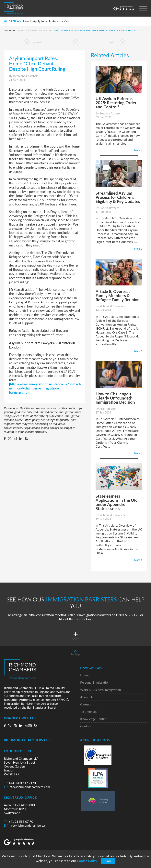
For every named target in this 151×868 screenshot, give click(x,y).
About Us (87, 697)
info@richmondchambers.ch (26, 825)
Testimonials (89, 712)
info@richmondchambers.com (27, 787)
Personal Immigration (95, 683)
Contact (86, 726)
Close (108, 861)
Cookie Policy (87, 861)
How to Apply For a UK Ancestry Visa (46, 21)
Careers (86, 704)
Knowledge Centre (40, 30)
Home (21, 30)
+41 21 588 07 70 (18, 822)
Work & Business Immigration (101, 690)
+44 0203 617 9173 (20, 783)
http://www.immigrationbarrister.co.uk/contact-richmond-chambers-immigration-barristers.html (45, 388)
